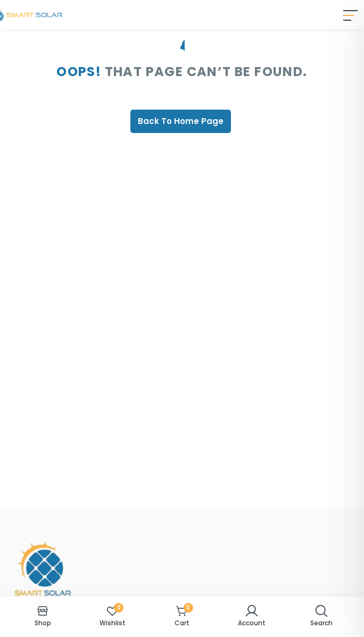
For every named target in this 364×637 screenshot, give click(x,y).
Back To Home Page (181, 121)
